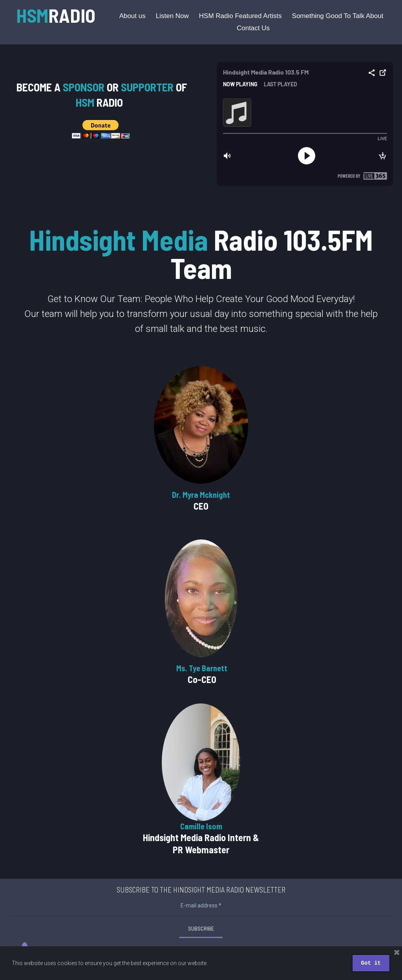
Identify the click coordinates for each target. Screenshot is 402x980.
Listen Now (172, 16)
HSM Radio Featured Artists (240, 16)
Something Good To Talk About (338, 16)
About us (132, 16)
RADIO (56, 15)
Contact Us (253, 28)
